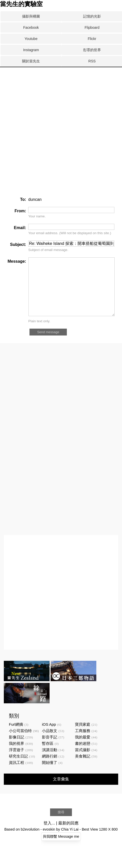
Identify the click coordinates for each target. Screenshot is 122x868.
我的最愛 (83, 748)
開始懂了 (50, 774)
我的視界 (17, 755)
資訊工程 (17, 774)
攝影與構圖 (31, 16)
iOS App (49, 736)
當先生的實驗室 (21, 4)
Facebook (31, 27)
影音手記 (50, 748)
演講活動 (50, 761)
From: (20, 211)
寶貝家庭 (83, 736)
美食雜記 (83, 768)
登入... (49, 835)
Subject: (18, 244)
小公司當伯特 (20, 742)
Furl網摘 (16, 736)
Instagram (31, 50)
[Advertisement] (61, 86)
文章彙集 (61, 790)
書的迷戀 (83, 755)
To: (23, 199)
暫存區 (48, 755)
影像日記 (17, 748)
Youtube (31, 39)
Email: (20, 228)
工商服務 (83, 742)
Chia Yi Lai (70, 841)
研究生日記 (18, 768)
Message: (17, 261)
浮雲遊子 (17, 761)
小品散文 (50, 742)
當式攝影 (83, 761)
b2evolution (30, 841)
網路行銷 (50, 768)
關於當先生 (31, 61)
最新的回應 (68, 835)
